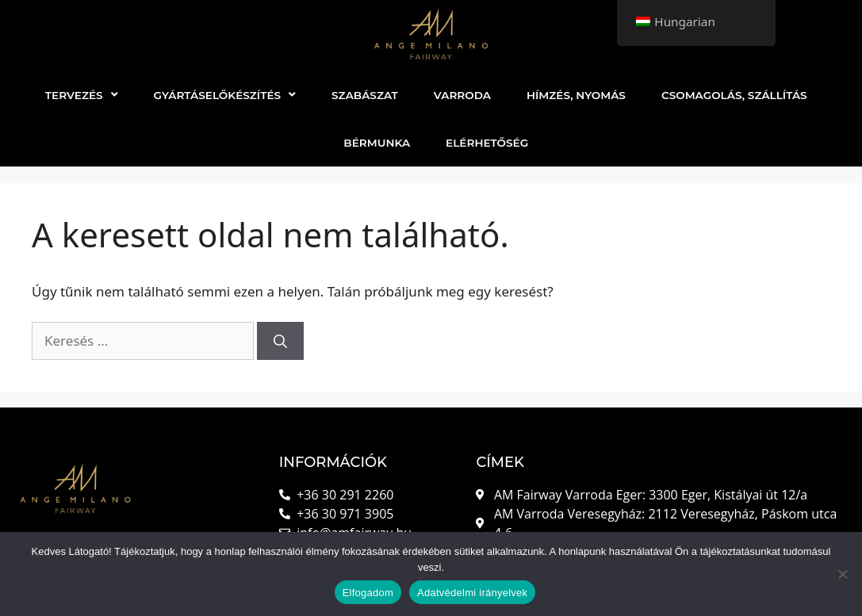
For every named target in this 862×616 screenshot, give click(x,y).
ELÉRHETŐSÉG (487, 143)
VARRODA (462, 95)
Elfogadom (368, 593)
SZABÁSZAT (365, 95)
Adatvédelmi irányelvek (472, 593)
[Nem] (842, 574)
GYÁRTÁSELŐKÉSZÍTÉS (225, 95)
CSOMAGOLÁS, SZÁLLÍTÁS (734, 95)
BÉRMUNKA (377, 143)
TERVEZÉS (82, 95)
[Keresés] (280, 341)
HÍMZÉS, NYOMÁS (576, 95)
